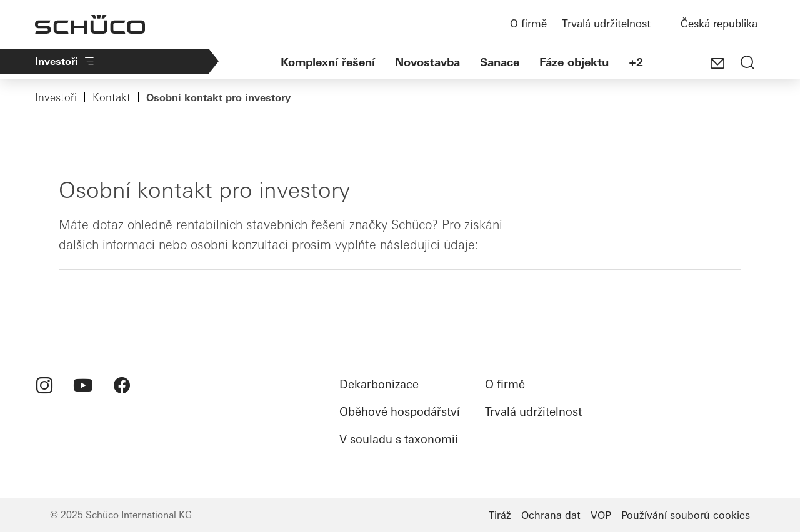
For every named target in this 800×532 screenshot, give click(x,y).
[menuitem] (44, 385)
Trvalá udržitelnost (606, 23)
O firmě (528, 23)
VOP (601, 515)
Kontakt (112, 97)
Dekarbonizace (379, 384)
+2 (636, 62)
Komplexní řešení (328, 62)
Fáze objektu (574, 62)
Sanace (500, 62)
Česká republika (719, 23)
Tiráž (500, 515)
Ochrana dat (551, 515)
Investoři (65, 61)
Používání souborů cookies (686, 515)
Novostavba (427, 62)
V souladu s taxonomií (399, 439)
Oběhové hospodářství (400, 412)
